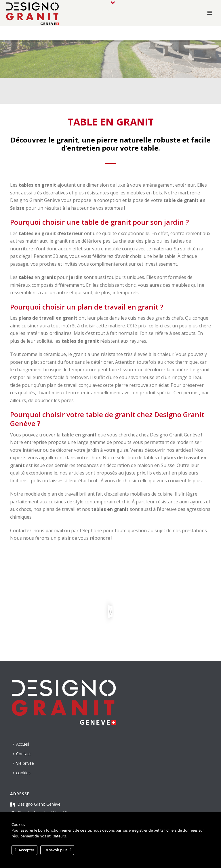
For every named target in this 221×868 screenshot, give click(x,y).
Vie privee (23, 763)
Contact (22, 754)
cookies (22, 773)
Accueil (21, 744)
